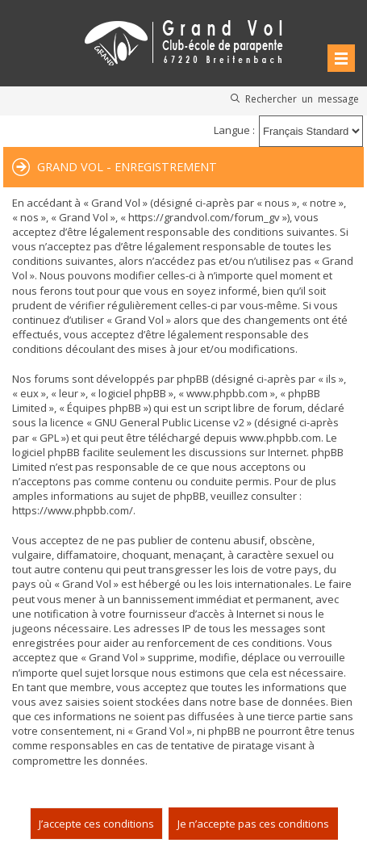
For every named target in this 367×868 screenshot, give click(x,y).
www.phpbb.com (280, 438)
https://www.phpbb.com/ (73, 510)
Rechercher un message (302, 99)
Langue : (234, 130)
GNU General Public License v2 (169, 422)
